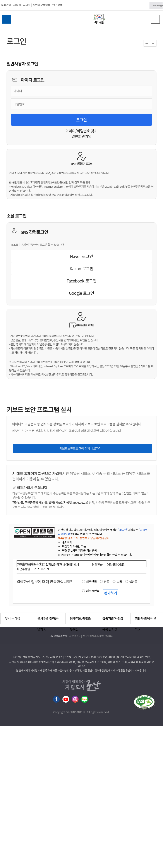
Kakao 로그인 (81, 268)
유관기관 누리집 (113, 618)
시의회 (27, 5)
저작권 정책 (75, 636)
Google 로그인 (82, 293)
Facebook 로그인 (81, 281)
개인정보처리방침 (58, 636)
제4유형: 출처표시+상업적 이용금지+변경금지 (84, 538)
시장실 (17, 5)
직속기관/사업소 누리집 (81, 620)
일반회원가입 (81, 136)
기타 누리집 (142, 618)
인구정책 (57, 5)
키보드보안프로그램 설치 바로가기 (80, 448)
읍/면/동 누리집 (48, 618)
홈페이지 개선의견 (30, 564)
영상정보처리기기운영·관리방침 (98, 636)
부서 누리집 (12, 618)
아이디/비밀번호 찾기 (81, 131)
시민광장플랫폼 (41, 5)
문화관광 (6, 5)
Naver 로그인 (81, 256)
